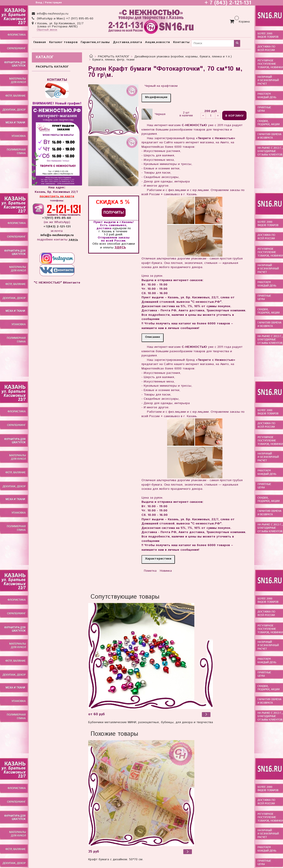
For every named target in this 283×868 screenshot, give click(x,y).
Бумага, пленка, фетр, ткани (113, 60)
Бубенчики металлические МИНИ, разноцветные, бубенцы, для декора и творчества (151, 722)
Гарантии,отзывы (95, 42)
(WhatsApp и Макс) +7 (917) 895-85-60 (65, 19)
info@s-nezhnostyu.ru (52, 14)
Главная (40, 42)
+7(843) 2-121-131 (57, 227)
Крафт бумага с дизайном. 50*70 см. (116, 859)
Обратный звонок (47, 30)
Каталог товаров (63, 42)
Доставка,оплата (128, 42)
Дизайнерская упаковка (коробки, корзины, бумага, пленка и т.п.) (183, 57)
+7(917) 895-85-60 (57, 218)
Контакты (181, 42)
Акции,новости (158, 42)
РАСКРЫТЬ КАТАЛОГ (114, 57)
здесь (120, 247)
